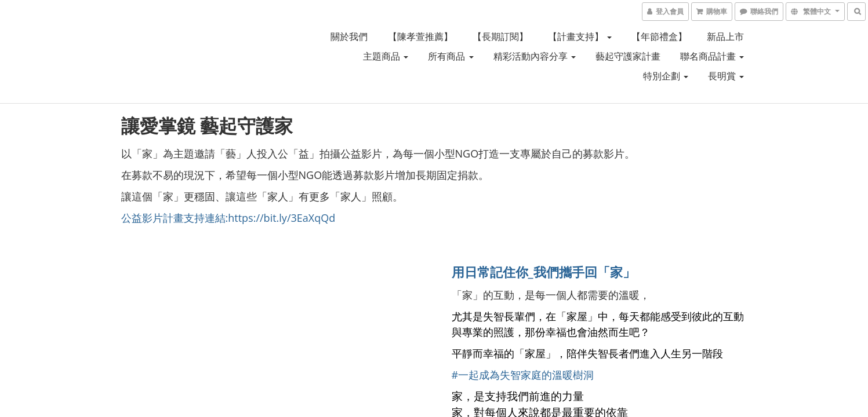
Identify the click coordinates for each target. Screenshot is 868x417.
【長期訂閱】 (500, 36)
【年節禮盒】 (659, 36)
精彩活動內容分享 (535, 56)
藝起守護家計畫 (628, 56)
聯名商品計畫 (712, 56)
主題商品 (386, 56)
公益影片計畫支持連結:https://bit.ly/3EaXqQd (228, 218)
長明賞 (726, 76)
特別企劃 (666, 76)
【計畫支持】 (580, 36)
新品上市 (725, 36)
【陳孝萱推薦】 (420, 36)
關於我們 (349, 36)
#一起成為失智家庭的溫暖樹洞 (523, 375)
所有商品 (451, 56)
